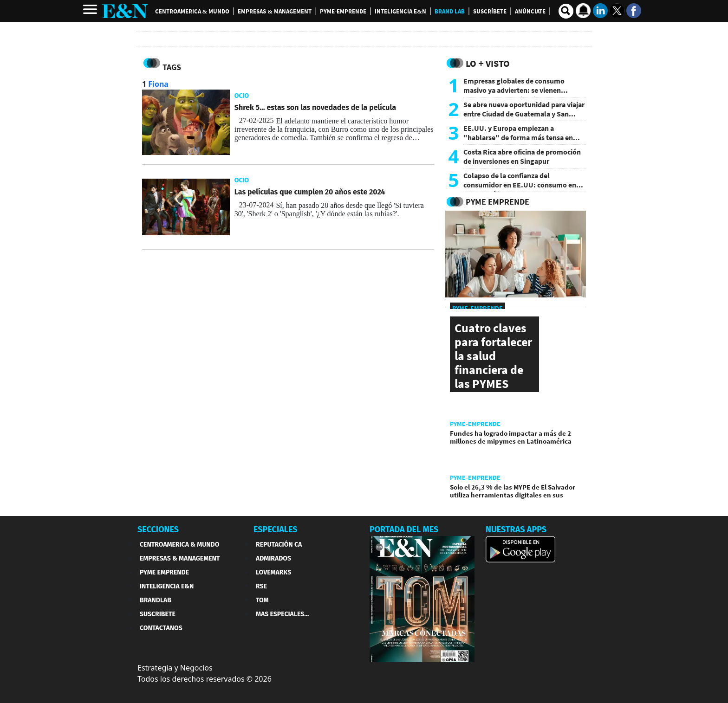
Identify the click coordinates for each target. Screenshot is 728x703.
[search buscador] (566, 11)
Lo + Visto (488, 63)
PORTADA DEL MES (404, 529)
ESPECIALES (276, 529)
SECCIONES (158, 529)
